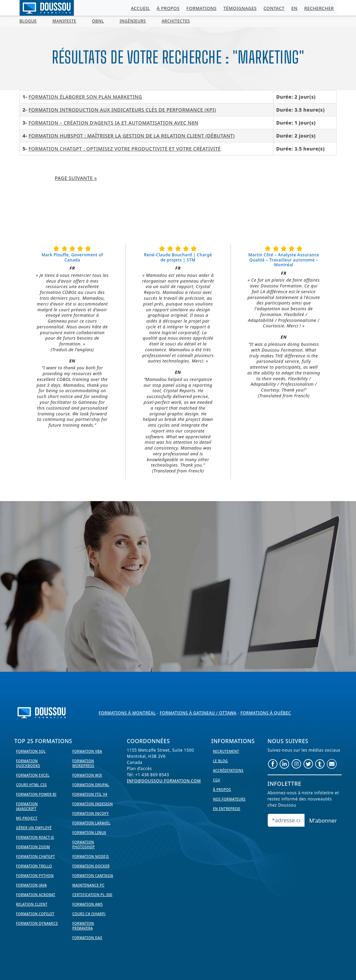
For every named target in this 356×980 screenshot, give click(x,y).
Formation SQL (31, 751)
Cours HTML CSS (31, 785)
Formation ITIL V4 (90, 794)
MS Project (27, 818)
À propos (168, 8)
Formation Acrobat (36, 895)
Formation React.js (35, 837)
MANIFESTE (64, 21)
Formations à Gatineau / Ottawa (198, 713)
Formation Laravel (91, 823)
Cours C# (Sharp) (89, 914)
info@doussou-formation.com (164, 781)
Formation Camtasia (93, 876)
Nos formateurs (229, 799)
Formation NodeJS (91, 856)
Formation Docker (91, 866)
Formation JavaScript (27, 806)
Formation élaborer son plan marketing (85, 97)
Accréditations (228, 770)
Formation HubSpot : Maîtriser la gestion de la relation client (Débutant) (132, 136)
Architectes (176, 21)
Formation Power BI (36, 794)
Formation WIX (87, 775)
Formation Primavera (83, 926)
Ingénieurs (133, 21)
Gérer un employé (34, 828)
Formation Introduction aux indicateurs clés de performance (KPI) (122, 110)
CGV (217, 780)
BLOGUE (28, 21)
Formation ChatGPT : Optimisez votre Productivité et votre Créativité (125, 149)
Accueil (140, 8)
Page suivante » (76, 178)
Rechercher (319, 8)
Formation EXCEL (33, 775)
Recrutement (226, 751)
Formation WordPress (83, 763)
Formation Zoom (33, 847)
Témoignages (240, 8)
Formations (202, 8)
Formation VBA (87, 751)
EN (294, 8)
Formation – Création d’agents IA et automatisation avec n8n (114, 123)
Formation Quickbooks (28, 763)
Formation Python (35, 876)
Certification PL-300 (92, 895)
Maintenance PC (88, 885)
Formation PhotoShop (84, 844)
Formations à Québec (266, 713)
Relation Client (32, 904)
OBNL (98, 21)
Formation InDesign (93, 804)
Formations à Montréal (127, 713)
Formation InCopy (91, 813)
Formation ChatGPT (35, 856)
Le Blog (221, 761)
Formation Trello (34, 866)
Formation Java (31, 885)
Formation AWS (87, 904)
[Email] (286, 820)
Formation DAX (87, 938)
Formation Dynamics (37, 923)
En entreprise (227, 809)
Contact (274, 8)
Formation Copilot (35, 914)
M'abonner (323, 821)
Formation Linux (89, 833)
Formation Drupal (91, 785)
